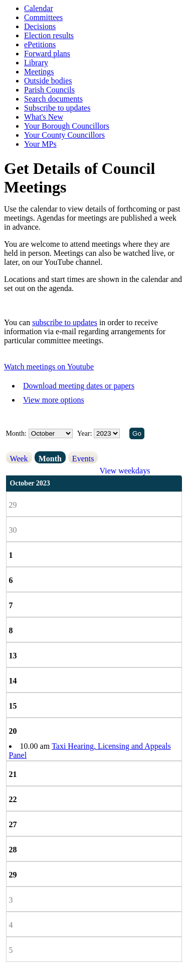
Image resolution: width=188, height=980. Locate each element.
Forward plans (47, 54)
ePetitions (40, 44)
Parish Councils (49, 90)
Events (83, 459)
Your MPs (40, 144)
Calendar (39, 8)
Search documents (53, 99)
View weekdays (125, 471)
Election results (49, 35)
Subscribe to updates (57, 108)
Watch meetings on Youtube (49, 367)
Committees (43, 17)
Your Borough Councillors (67, 126)
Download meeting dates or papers (79, 386)
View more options (54, 400)
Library (36, 63)
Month (50, 459)
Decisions (40, 26)
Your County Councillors (64, 135)
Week (19, 459)
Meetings (39, 72)
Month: (16, 433)
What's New (44, 117)
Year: (85, 433)
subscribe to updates (65, 322)
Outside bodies (48, 81)
